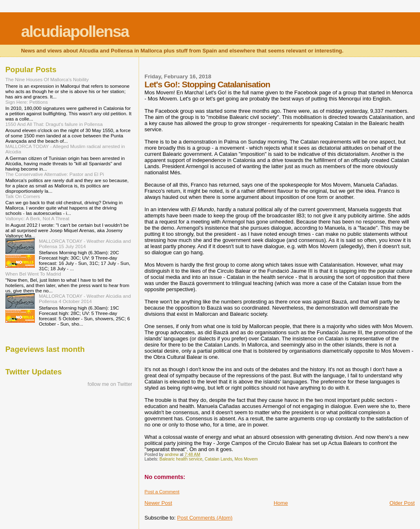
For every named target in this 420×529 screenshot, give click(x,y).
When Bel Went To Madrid (33, 274)
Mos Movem (246, 459)
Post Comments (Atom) (205, 518)
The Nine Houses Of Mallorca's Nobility (47, 79)
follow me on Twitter (110, 384)
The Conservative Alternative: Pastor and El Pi (55, 174)
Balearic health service (181, 459)
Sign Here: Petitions (27, 102)
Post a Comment (162, 492)
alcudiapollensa (75, 31)
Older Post (402, 503)
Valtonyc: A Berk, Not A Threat (37, 218)
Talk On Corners (23, 196)
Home (281, 503)
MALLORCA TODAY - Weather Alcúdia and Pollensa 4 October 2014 (85, 299)
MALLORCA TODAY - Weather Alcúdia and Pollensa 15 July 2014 (85, 244)
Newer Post (158, 503)
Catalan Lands (218, 459)
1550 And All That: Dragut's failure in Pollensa (54, 124)
